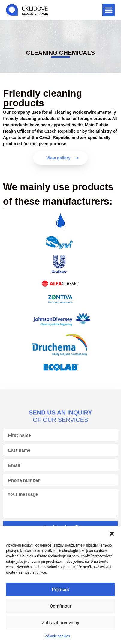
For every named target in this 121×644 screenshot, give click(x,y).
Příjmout (60, 590)
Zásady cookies (57, 636)
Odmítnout (60, 606)
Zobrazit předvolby (60, 623)
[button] (112, 534)
